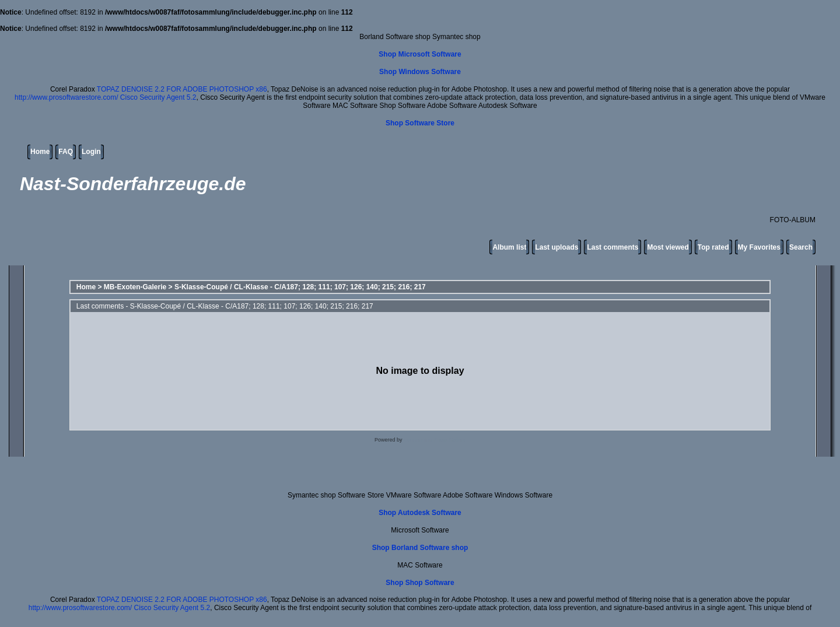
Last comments (612, 247)
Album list (509, 247)
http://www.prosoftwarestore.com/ (66, 97)
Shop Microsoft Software (420, 54)
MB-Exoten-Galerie (135, 287)
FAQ (66, 152)
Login (91, 152)
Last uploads (556, 247)
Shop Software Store (420, 123)
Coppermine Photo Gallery (435, 440)
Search (801, 247)
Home (40, 152)
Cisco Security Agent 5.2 (158, 97)
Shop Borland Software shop (420, 548)
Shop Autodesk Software (420, 513)
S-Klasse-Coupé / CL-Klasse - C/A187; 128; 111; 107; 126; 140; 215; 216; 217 (300, 287)
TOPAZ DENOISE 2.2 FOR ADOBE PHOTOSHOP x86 (182, 89)
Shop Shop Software (420, 583)
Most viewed (668, 247)
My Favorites (759, 247)
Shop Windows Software (420, 72)
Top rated (713, 247)
